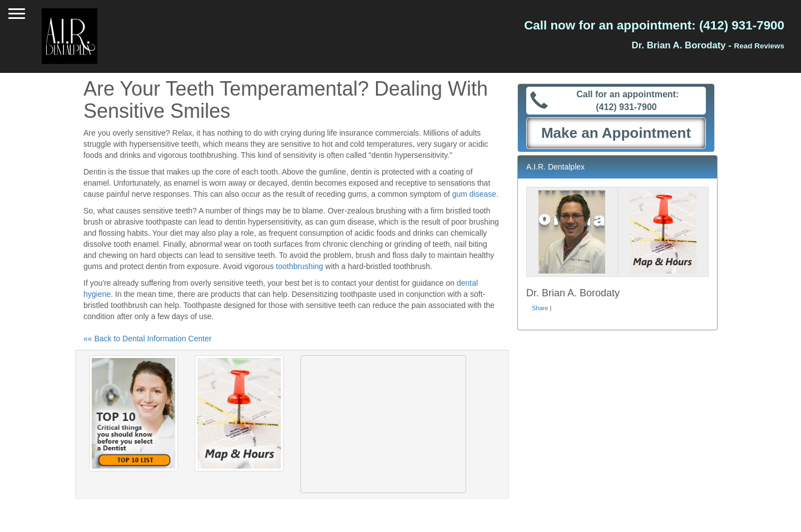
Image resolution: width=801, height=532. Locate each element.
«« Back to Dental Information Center (147, 339)
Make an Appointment (616, 133)
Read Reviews (759, 46)
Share (540, 308)
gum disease (474, 194)
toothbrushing (300, 266)
